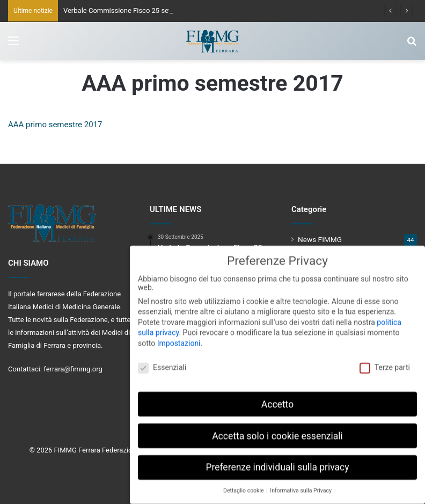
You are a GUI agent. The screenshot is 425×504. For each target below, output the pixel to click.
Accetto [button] (277, 399)
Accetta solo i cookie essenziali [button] (277, 430)
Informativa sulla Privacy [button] (301, 485)
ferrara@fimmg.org (73, 369)
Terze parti (385, 362)
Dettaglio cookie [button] (244, 485)
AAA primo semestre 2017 (55, 125)
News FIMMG (320, 239)
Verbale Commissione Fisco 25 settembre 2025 (137, 10)
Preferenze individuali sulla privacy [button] (277, 462)
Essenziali (162, 362)
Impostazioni (179, 338)
